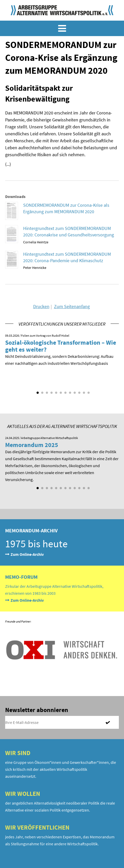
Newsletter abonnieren (37, 710)
